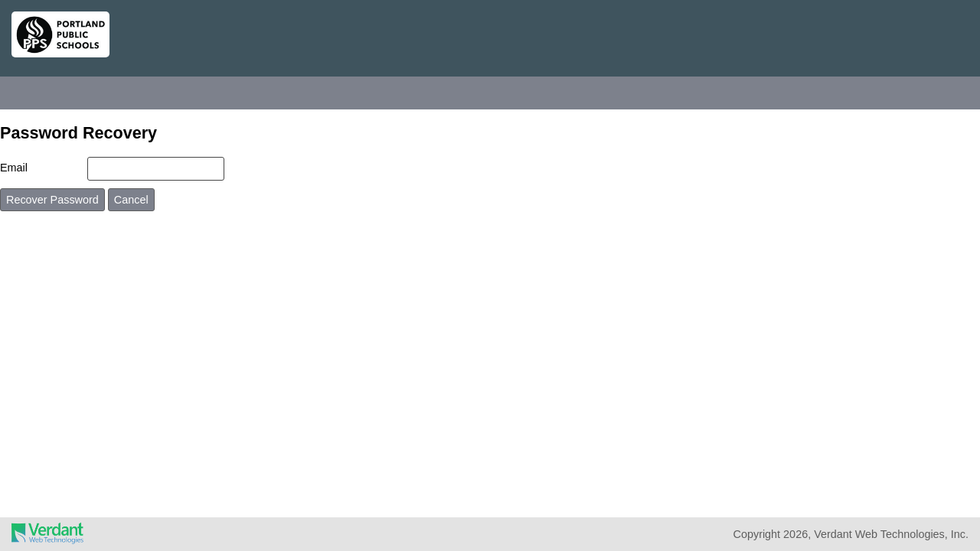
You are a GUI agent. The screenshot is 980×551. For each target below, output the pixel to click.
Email (14, 168)
